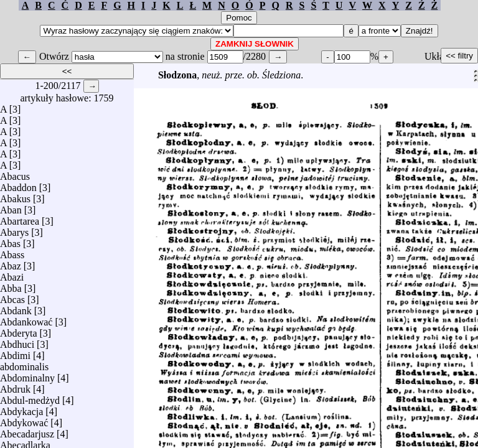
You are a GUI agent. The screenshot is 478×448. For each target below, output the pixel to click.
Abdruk (15, 386)
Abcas (12, 296)
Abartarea (20, 218)
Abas (10, 240)
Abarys (14, 229)
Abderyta (19, 330)
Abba (11, 285)
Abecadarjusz (27, 431)
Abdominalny (27, 375)
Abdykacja (21, 408)
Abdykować (24, 420)
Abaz (11, 263)
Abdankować (26, 319)
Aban (11, 207)
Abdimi (15, 352)
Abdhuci (17, 341)
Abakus (15, 196)
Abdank (16, 308)
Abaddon (18, 184)
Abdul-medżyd (30, 397)
